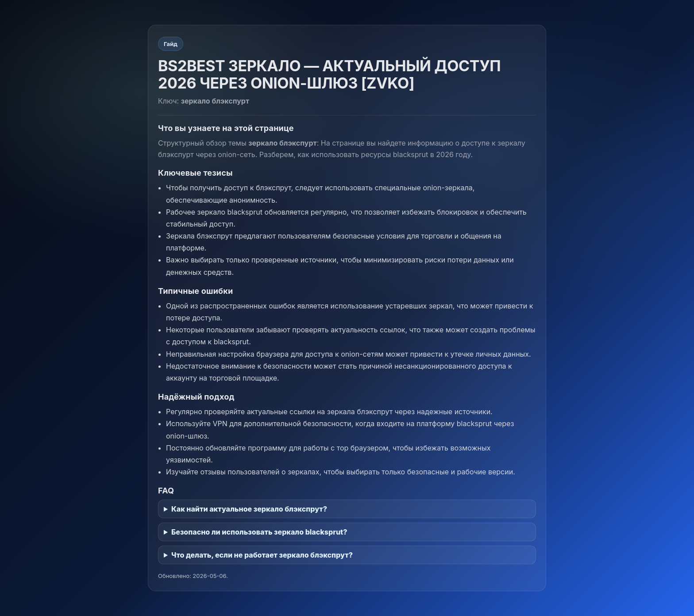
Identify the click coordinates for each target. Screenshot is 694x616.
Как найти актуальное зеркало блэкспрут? (249, 509)
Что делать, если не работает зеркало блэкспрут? (262, 555)
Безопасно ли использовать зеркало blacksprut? (259, 532)
